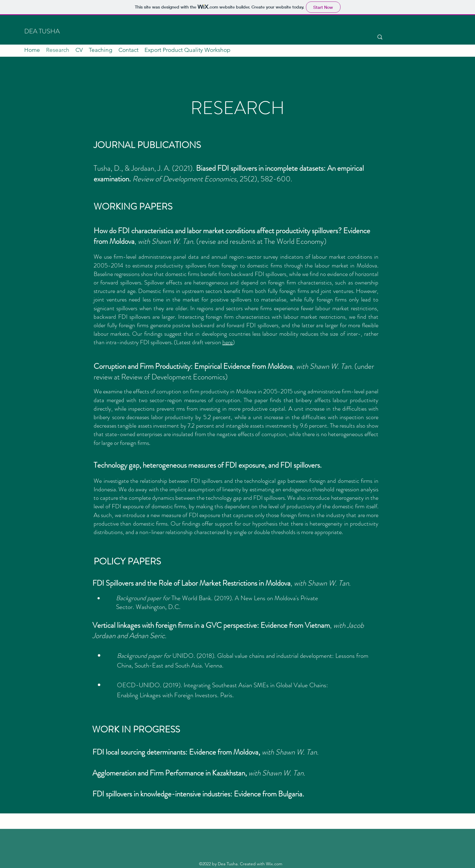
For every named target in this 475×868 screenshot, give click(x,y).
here (228, 342)
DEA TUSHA (42, 31)
